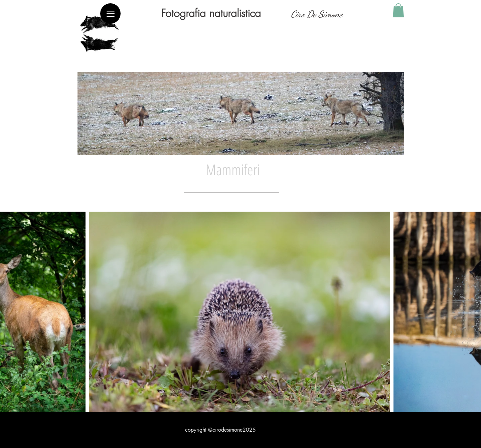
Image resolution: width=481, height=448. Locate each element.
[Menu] (110, 14)
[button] (398, 10)
